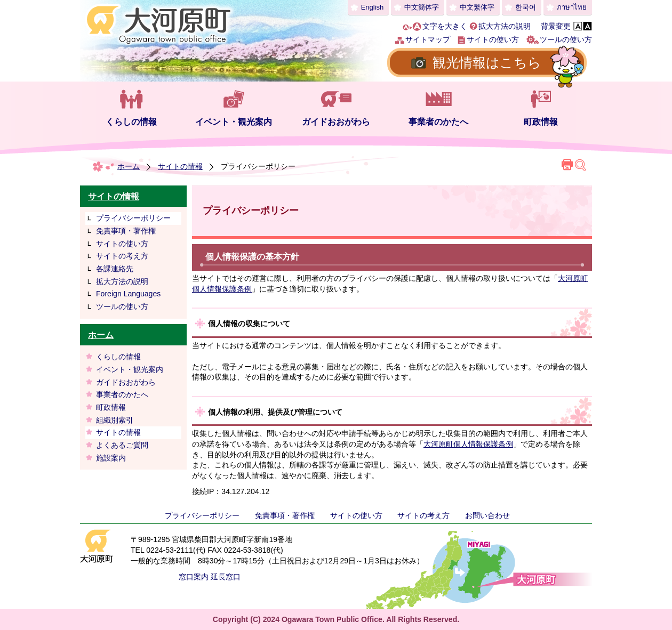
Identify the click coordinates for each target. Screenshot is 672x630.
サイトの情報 (180, 166)
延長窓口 (226, 577)
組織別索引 (115, 420)
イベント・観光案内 (234, 122)
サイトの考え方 (122, 256)
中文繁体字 (477, 7)
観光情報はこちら (487, 62)
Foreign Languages (128, 294)
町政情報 (541, 122)
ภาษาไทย (572, 7)
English (373, 7)
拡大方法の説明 (505, 26)
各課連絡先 (115, 269)
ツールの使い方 (566, 39)
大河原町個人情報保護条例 (468, 444)
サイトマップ (428, 39)
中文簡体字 (422, 7)
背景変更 (556, 26)
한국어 (526, 7)
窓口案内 (194, 577)
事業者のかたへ (438, 122)
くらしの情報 (131, 122)
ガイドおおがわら (336, 122)
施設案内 (111, 458)
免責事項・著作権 (126, 231)
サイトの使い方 (493, 39)
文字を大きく (445, 26)
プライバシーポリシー (133, 218)
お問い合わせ (487, 515)
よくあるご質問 (122, 445)
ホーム (129, 166)
